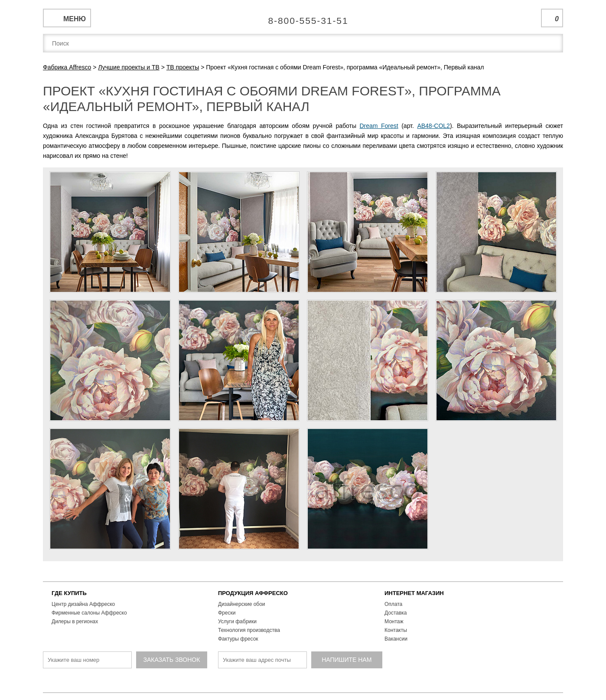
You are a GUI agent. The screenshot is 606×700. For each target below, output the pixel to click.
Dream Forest (379, 126)
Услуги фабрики (237, 621)
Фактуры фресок (238, 639)
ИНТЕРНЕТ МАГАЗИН (414, 593)
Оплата (393, 604)
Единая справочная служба (303, 17)
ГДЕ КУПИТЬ (69, 593)
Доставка (396, 613)
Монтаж (394, 621)
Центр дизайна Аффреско (83, 604)
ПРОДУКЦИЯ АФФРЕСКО (253, 593)
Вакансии (396, 639)
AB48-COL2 (433, 126)
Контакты (396, 630)
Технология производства (249, 630)
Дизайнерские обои (242, 604)
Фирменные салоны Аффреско (89, 613)
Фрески (227, 613)
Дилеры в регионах (75, 621)
